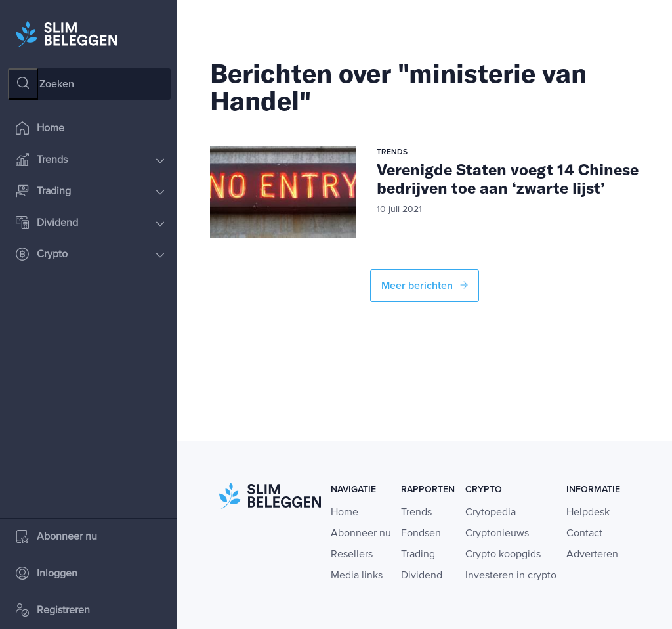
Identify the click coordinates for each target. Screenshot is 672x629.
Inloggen (47, 574)
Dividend (90, 224)
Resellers (352, 555)
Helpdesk (588, 513)
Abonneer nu (56, 537)
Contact (584, 534)
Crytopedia (491, 513)
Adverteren (592, 555)
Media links (357, 576)
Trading (90, 192)
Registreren (53, 611)
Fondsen (421, 534)
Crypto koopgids (503, 555)
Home (40, 129)
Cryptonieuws (497, 534)
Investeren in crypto (511, 576)
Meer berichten (425, 286)
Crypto (90, 255)
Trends (90, 161)
